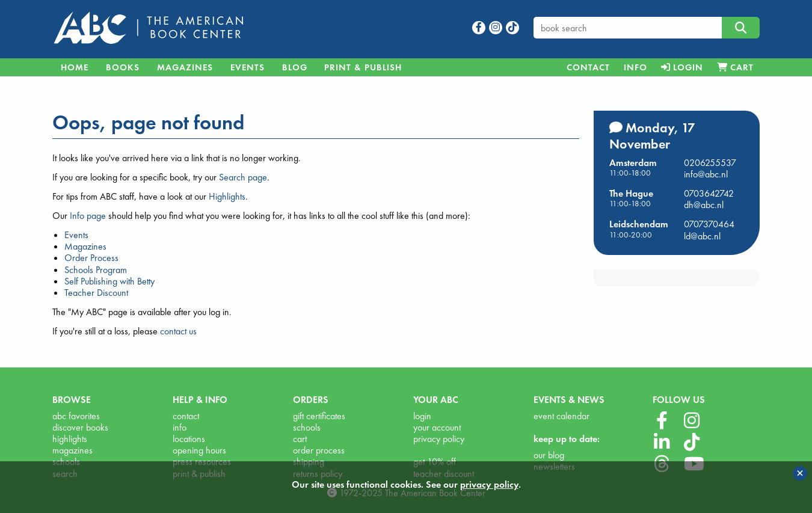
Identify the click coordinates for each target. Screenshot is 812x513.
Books (123, 67)
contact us (178, 331)
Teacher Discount (96, 293)
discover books (80, 427)
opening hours (199, 450)
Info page (88, 216)
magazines (72, 450)
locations (189, 439)
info (180, 427)
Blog (295, 67)
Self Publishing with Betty (109, 281)
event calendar (561, 416)
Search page (243, 177)
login (422, 416)
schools (307, 427)
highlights (70, 439)
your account (437, 427)
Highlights (227, 196)
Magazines (185, 67)
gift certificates (319, 416)
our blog (549, 455)
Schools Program (96, 270)
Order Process (91, 258)
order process (319, 450)
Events (248, 67)
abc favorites (76, 416)
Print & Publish (363, 67)
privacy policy (439, 439)
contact (186, 416)
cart (300, 439)
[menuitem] (588, 67)
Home (75, 67)
